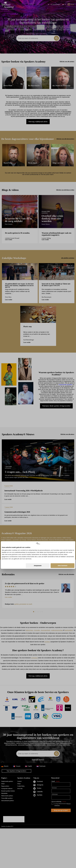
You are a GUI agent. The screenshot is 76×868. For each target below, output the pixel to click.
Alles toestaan (63, 445)
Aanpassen (38, 445)
